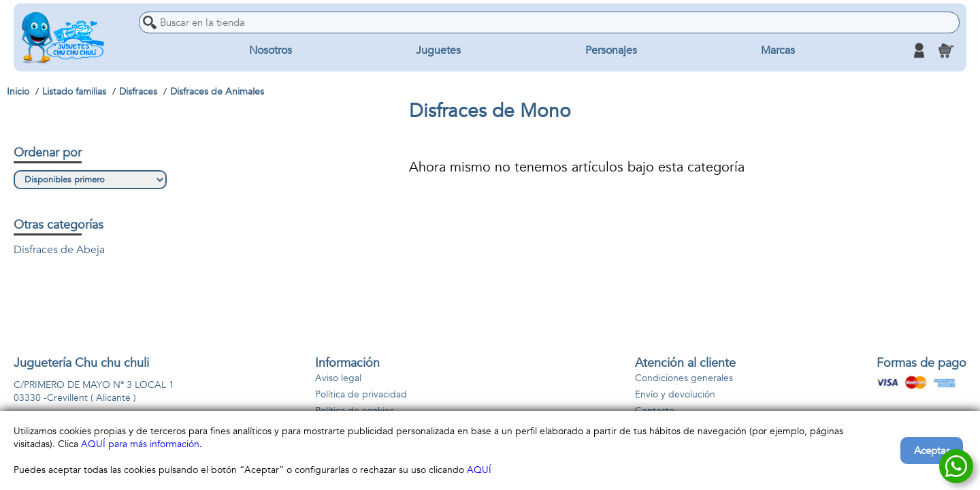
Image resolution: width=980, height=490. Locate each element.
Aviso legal (338, 378)
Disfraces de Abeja (59, 250)
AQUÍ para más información (140, 444)
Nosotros (271, 50)
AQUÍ (479, 470)
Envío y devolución (675, 394)
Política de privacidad (361, 394)
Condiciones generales (684, 378)
